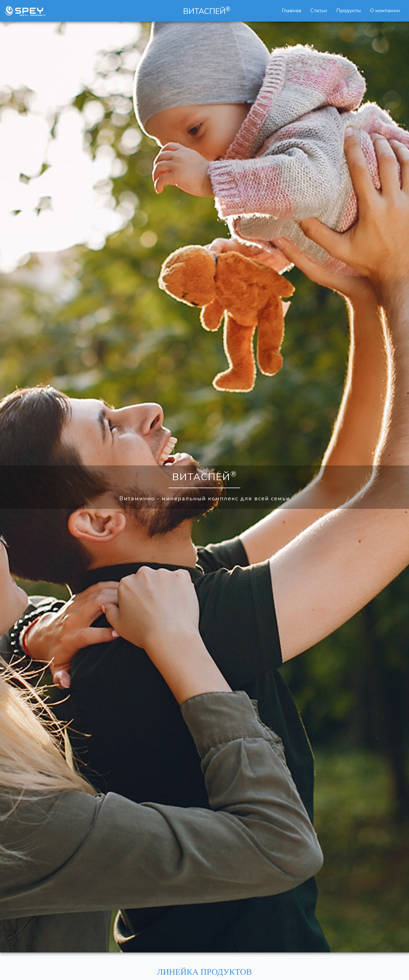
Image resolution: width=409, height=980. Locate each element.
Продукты (349, 11)
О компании (385, 11)
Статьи (319, 11)
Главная (293, 10)
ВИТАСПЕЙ (207, 11)
